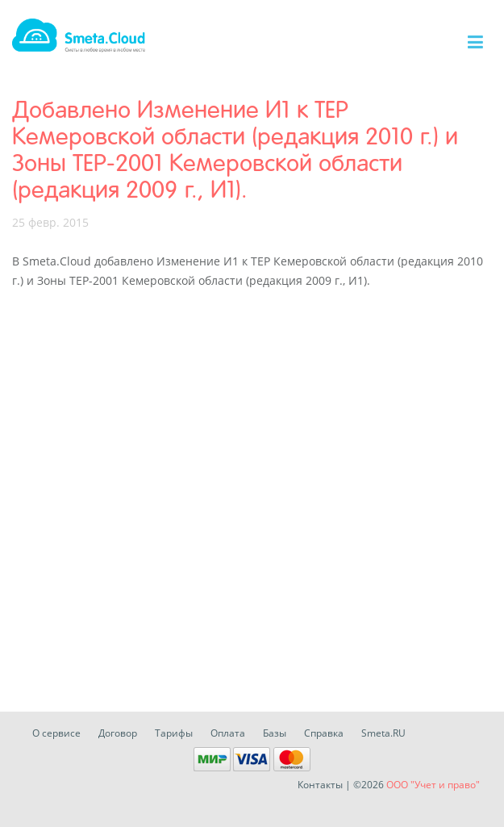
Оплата (228, 733)
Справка (324, 733)
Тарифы (174, 733)
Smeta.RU (383, 733)
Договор (118, 733)
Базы (275, 733)
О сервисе (56, 733)
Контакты (320, 785)
